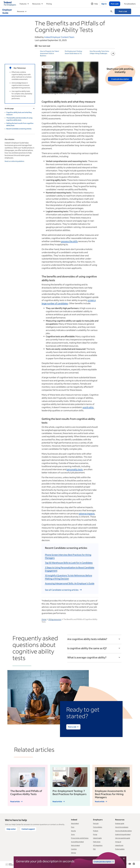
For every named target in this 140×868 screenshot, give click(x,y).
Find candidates (98, 827)
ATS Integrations (98, 845)
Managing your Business (86, 11)
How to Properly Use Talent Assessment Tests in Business (49, 53)
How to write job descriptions (123, 831)
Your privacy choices (93, 864)
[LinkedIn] (125, 864)
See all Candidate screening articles (63, 590)
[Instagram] (134, 864)
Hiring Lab (118, 842)
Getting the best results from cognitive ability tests (20, 124)
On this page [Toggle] (20, 108)
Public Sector (97, 842)
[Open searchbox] (111, 11)
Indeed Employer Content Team (59, 37)
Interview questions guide (123, 838)
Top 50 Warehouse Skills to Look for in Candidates (69, 563)
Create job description (120, 79)
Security (73, 831)
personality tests (75, 469)
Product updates (120, 849)
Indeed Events (119, 845)
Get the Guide (120, 113)
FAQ (94, 849)
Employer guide (120, 823)
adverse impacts (87, 513)
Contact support (28, 829)
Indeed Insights (97, 838)
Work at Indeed (75, 845)
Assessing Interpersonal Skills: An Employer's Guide (70, 583)
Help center (11, 829)
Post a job (96, 823)
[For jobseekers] (130, 4)
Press (73, 827)
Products (96, 831)
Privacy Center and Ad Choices (80, 838)
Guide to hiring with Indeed (123, 834)
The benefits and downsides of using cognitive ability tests (19, 119)
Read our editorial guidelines (14, 161)
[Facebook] (121, 864)
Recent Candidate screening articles (19, 129)
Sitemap (73, 853)
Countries (74, 849)
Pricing (49, 4)
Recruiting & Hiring (40, 11)
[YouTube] (130, 864)
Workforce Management (62, 11)
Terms (73, 834)
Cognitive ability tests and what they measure (19, 113)
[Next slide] (113, 53)
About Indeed (75, 823)
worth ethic (88, 407)
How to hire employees (122, 827)
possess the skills (69, 241)
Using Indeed (23, 11)
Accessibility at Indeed (77, 842)
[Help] (94, 4)
